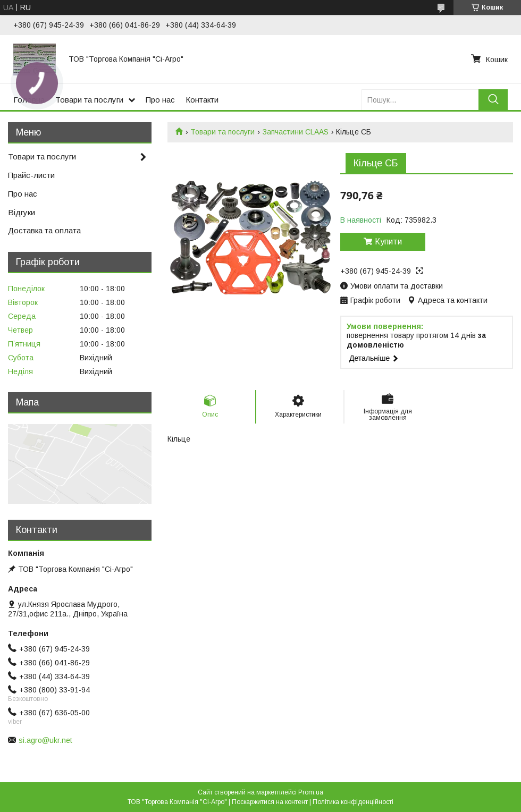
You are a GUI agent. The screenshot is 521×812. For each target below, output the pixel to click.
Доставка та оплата (44, 230)
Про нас (160, 100)
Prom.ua (311, 792)
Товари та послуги (89, 100)
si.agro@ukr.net (45, 740)
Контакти (202, 100)
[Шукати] (493, 100)
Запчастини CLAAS (296, 132)
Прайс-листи (31, 175)
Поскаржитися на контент (270, 802)
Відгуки (22, 212)
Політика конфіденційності (353, 802)
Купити (388, 242)
